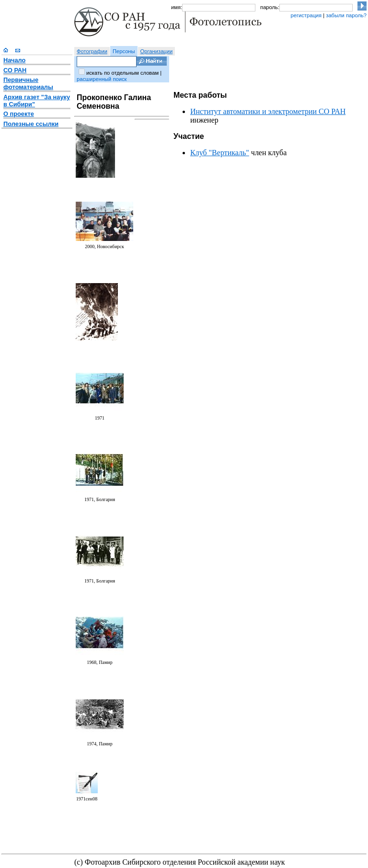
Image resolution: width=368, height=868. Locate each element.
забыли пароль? (346, 15)
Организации (157, 51)
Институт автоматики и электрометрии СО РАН (268, 111)
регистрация (306, 15)
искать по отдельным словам (122, 73)
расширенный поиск (102, 79)
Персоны (124, 51)
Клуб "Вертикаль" (220, 153)
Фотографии (92, 51)
